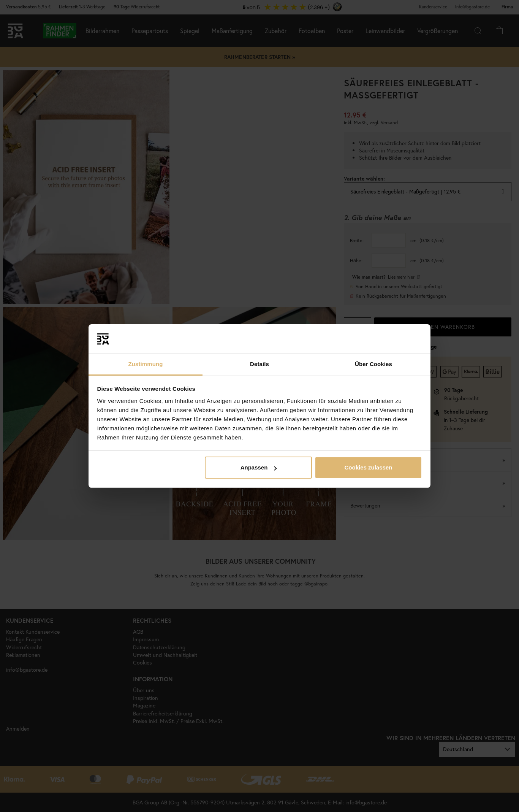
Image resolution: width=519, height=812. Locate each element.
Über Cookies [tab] (373, 364)
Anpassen (259, 467)
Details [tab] (259, 364)
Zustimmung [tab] (146, 364)
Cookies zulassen (368, 467)
